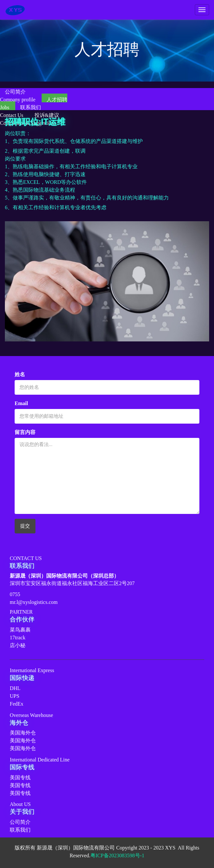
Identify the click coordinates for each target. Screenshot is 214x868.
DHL (15, 688)
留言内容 (25, 432)
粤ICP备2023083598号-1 (117, 855)
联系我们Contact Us (20, 111)
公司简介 (20, 822)
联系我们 (20, 830)
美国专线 (20, 778)
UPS (14, 696)
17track (18, 638)
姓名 (20, 374)
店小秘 (18, 645)
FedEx (17, 704)
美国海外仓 (23, 733)
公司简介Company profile (18, 96)
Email (21, 403)
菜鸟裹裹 (20, 630)
